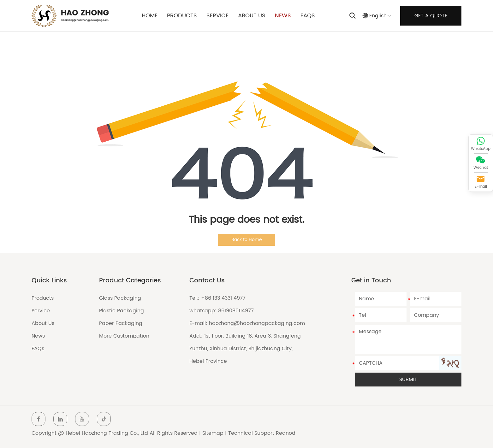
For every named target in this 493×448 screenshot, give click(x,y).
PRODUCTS (182, 16)
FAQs (38, 349)
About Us (43, 323)
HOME (150, 16)
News (38, 336)
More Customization (124, 336)
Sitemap (213, 433)
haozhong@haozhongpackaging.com (257, 323)
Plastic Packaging (122, 311)
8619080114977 (236, 311)
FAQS (308, 16)
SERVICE (217, 16)
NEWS (283, 16)
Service (41, 311)
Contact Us (207, 281)
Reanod (286, 433)
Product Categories (130, 281)
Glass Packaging (120, 298)
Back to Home (247, 240)
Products (43, 298)
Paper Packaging (121, 323)
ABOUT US (252, 16)
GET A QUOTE (431, 16)
